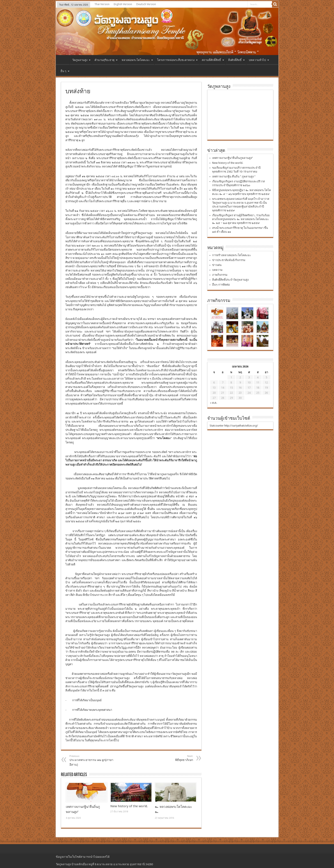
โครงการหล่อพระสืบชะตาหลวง (177, 60)
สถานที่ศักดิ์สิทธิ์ (213, 60)
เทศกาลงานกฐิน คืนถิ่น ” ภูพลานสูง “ (234, 176)
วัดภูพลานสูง (81, 60)
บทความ (217, 270)
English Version (123, 4)
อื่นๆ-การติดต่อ (221, 285)
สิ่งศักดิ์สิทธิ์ (236, 60)
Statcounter (217, 426)
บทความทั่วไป (259, 60)
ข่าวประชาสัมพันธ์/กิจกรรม (229, 260)
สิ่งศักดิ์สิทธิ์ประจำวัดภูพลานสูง (230, 280)
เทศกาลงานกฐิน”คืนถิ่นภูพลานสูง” (233, 158)
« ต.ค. (214, 403)
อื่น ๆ (65, 71)
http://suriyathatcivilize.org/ (241, 426)
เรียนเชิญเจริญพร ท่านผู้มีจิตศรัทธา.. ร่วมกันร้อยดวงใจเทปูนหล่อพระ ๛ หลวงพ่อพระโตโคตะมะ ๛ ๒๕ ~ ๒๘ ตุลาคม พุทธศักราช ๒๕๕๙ (241, 219)
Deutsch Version (146, 4)
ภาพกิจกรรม (220, 275)
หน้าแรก (64, 61)
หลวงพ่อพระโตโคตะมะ (137, 60)
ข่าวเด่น (217, 265)
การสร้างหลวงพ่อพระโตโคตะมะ (232, 255)
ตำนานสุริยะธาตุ (106, 60)
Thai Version (102, 4)
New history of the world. (129, 806)
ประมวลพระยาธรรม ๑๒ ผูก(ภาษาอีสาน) (96, 761)
